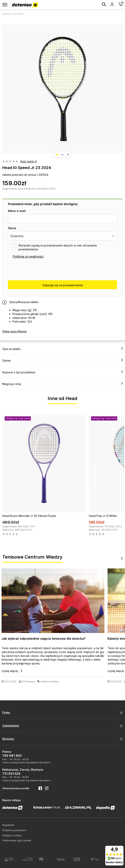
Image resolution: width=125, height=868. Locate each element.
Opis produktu (63, 349)
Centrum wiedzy (50, 682)
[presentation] (37, 270)
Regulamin (8, 825)
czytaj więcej (12, 671)
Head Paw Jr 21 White (103, 516)
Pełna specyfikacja (14, 331)
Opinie (63, 360)
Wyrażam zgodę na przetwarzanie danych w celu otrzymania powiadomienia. (58, 247)
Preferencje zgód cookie (17, 840)
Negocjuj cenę (63, 384)
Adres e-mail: (17, 211)
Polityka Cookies (12, 835)
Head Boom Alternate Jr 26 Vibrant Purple (29, 516)
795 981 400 (12, 756)
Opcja (12, 228)
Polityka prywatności (28, 256)
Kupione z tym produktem (63, 372)
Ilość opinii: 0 (29, 161)
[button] (57, 155)
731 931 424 (11, 774)
